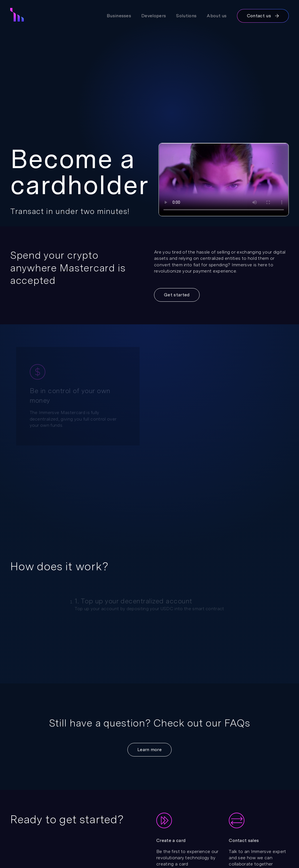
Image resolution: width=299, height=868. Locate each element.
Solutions (186, 16)
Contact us (263, 16)
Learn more (149, 750)
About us (217, 16)
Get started (177, 295)
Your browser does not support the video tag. (224, 180)
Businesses (119, 16)
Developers (154, 16)
